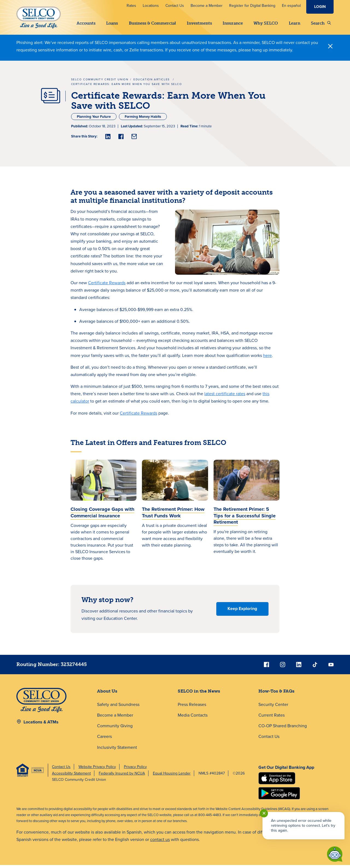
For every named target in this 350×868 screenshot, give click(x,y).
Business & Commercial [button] (152, 23)
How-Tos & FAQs (276, 694)
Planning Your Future (94, 120)
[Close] (330, 49)
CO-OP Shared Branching (283, 729)
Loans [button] (112, 23)
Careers (104, 739)
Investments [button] (199, 23)
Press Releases (192, 707)
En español (291, 6)
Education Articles (152, 82)
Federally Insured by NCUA (122, 776)
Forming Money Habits (143, 120)
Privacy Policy (135, 770)
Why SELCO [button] (266, 23)
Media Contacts (193, 718)
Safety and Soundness (118, 707)
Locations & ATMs (41, 725)
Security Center (273, 707)
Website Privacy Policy (97, 770)
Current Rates (272, 718)
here (267, 358)
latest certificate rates (225, 397)
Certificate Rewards (107, 286)
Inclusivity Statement (117, 750)
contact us (160, 842)
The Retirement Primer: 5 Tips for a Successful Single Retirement (245, 519)
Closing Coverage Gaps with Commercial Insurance (102, 515)
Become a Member (207, 6)
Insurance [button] (233, 23)
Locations (151, 6)
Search (321, 23)
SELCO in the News (199, 694)
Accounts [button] (86, 23)
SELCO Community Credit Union (100, 82)
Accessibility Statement (71, 776)
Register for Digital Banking (252, 6)
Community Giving (115, 729)
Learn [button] (294, 23)
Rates (131, 6)
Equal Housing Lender (172, 776)
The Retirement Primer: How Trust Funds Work (173, 515)
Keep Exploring (242, 612)
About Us (107, 694)
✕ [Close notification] (264, 813)
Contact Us (175, 6)
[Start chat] (335, 854)
